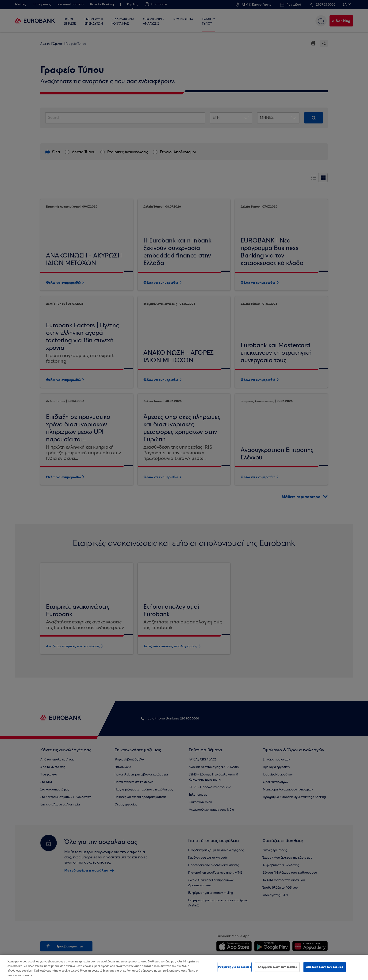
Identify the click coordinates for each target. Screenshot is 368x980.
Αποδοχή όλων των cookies (325, 967)
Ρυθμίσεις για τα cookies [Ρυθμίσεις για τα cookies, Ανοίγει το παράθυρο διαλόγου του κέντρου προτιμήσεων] (235, 967)
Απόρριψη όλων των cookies (277, 967)
